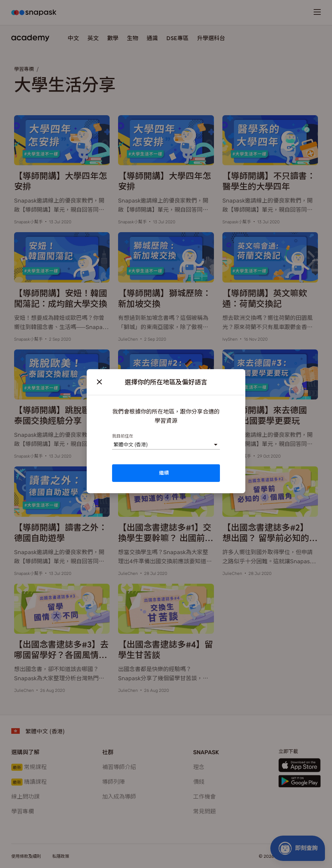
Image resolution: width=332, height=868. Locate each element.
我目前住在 (123, 436)
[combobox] (113, 444)
